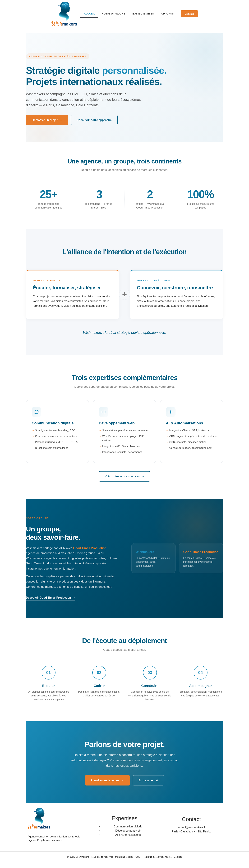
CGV (138, 857)
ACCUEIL (89, 14)
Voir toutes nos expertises (124, 476)
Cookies (178, 857)
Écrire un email (148, 780)
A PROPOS (167, 14)
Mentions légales (124, 857)
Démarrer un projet (47, 120)
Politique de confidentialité (157, 857)
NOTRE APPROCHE (113, 14)
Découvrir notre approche (94, 120)
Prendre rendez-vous (107, 780)
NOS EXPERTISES (143, 14)
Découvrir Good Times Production (51, 598)
